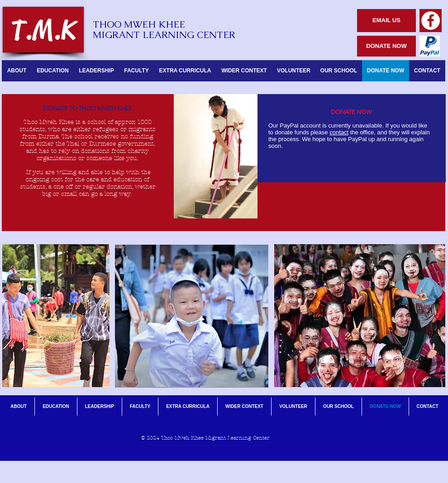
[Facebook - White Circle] (431, 21)
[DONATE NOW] (386, 46)
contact (339, 132)
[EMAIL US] (386, 21)
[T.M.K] (43, 30)
